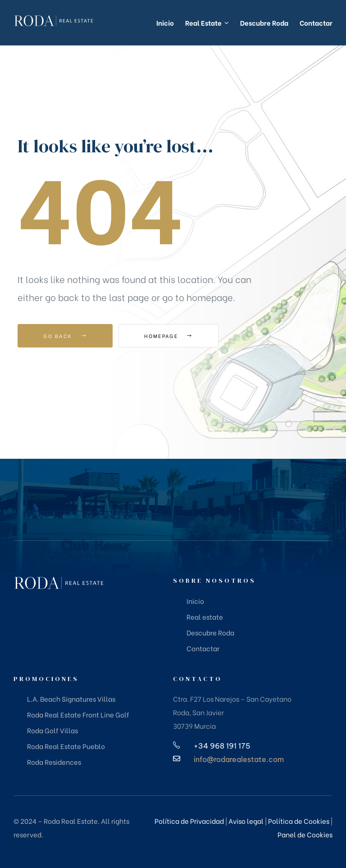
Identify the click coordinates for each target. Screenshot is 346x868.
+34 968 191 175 (222, 746)
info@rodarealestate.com (239, 759)
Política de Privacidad (189, 821)
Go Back (65, 336)
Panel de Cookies (305, 834)
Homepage (168, 336)
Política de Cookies (299, 821)
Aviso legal (246, 821)
